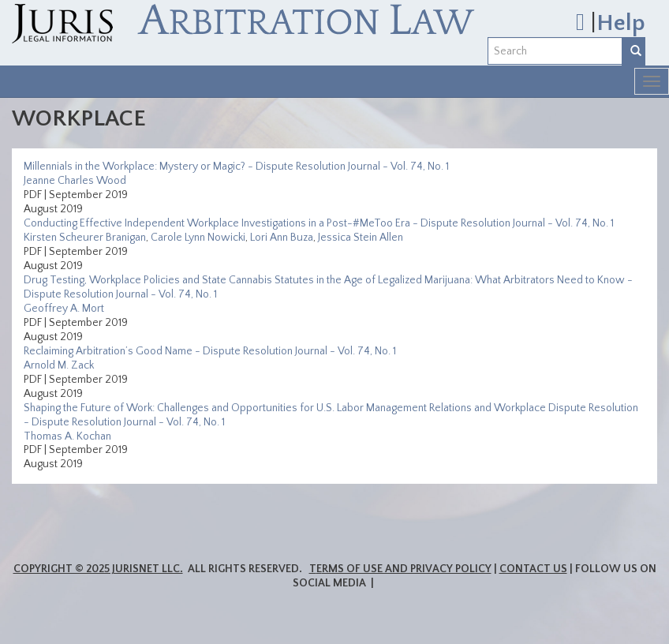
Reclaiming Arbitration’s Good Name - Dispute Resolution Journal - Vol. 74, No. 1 (210, 351)
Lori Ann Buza (282, 238)
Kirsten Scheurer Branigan (85, 238)
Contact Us (533, 569)
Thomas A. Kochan (67, 436)
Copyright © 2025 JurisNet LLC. (98, 569)
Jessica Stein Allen (361, 238)
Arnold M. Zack (59, 365)
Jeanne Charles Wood (75, 181)
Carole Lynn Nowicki (198, 238)
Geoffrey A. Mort (64, 309)
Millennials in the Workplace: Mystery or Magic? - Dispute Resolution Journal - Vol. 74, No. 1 (236, 167)
